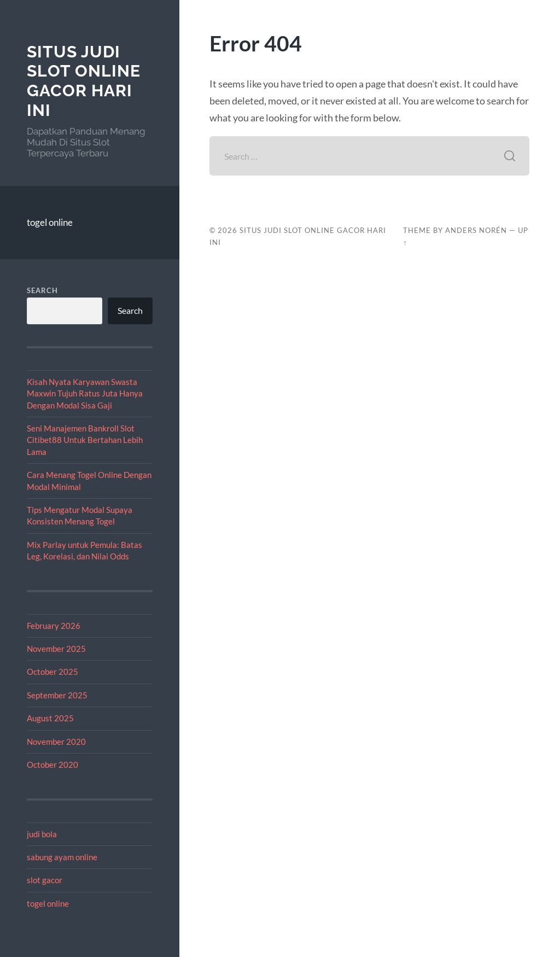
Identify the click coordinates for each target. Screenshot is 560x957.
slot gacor (45, 880)
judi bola (42, 834)
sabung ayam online (62, 857)
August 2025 (50, 718)
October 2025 (52, 672)
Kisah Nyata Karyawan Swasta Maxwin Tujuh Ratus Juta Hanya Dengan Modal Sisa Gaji (85, 393)
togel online (50, 222)
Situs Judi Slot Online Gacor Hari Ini (84, 81)
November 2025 (56, 649)
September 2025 (57, 695)
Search (42, 290)
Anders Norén (476, 230)
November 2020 (56, 742)
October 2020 (52, 765)
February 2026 (54, 626)
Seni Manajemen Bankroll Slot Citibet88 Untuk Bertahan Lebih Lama (85, 440)
